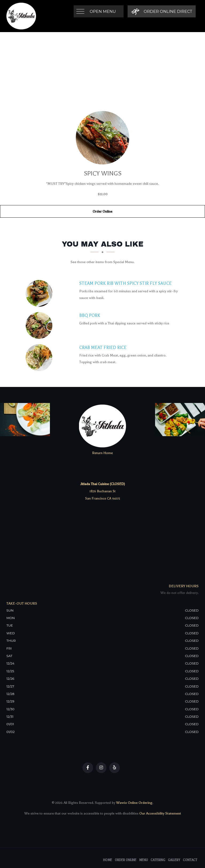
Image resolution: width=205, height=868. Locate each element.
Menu (143, 860)
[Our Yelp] (115, 768)
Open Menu (103, 11)
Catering (158, 860)
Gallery (174, 860)
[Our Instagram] (101, 768)
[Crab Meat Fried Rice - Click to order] (40, 358)
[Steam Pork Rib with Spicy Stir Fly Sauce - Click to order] (40, 293)
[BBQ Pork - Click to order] (40, 325)
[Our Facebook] (88, 768)
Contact (190, 860)
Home (108, 860)
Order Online (102, 211)
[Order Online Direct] (162, 11)
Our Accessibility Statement (160, 813)
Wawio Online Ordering (134, 803)
